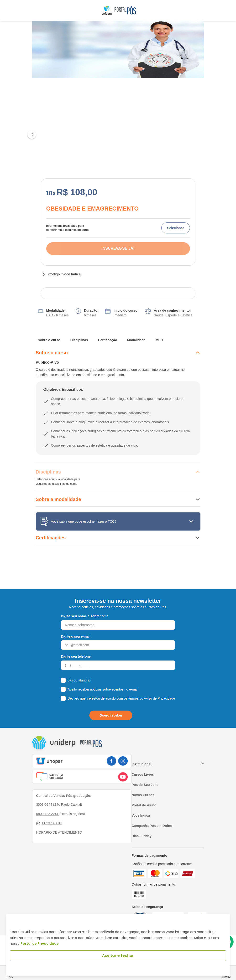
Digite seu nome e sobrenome (85, 616)
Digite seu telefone (76, 656)
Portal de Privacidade (40, 944)
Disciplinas (79, 340)
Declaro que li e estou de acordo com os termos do (121, 698)
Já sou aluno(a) (79, 680)
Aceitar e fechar (118, 956)
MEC (159, 340)
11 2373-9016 (49, 823)
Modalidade (136, 340)
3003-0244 (45, 805)
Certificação (108, 340)
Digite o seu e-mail (76, 636)
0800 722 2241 (48, 814)
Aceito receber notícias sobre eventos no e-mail (103, 689)
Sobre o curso (49, 340)
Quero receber (111, 715)
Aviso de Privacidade (159, 698)
